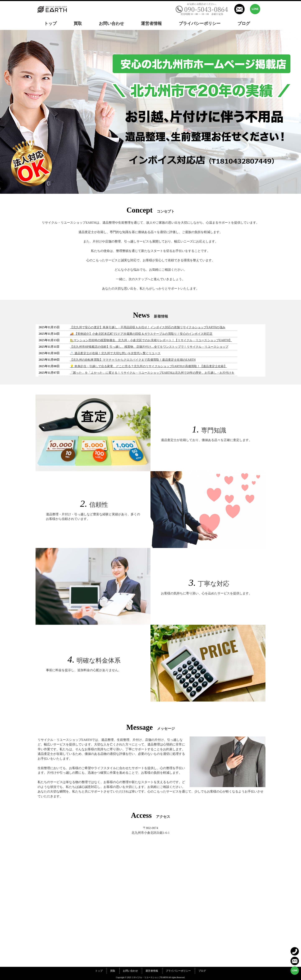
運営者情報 (152, 971)
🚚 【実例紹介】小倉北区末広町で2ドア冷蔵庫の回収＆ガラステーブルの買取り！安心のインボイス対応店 (141, 334)
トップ (99, 971)
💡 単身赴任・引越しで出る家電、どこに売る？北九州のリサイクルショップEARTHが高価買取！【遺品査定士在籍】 (148, 366)
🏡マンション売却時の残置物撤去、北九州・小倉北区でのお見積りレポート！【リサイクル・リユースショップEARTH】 (151, 340)
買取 (113, 971)
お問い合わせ (130, 971)
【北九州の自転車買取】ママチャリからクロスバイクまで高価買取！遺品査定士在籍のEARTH (133, 360)
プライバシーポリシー (178, 971)
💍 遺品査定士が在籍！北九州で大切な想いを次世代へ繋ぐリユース (115, 353)
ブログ (202, 971)
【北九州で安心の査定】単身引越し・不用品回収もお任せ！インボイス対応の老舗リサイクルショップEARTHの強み (148, 327)
